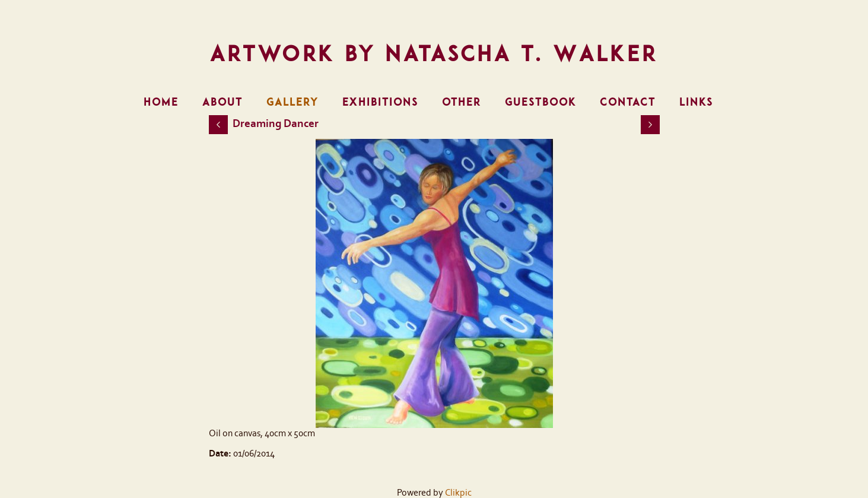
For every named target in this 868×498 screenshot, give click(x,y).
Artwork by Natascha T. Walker (434, 53)
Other (462, 102)
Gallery (292, 102)
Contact (628, 102)
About (222, 102)
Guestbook (540, 102)
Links (696, 102)
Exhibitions (380, 102)
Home (161, 102)
